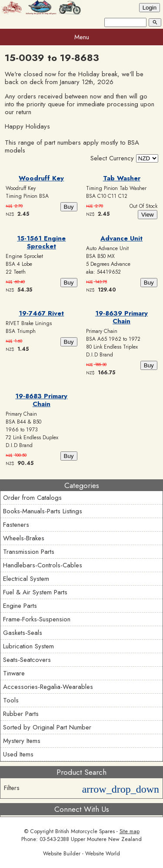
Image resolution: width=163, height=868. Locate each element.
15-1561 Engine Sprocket (41, 242)
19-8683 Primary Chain (41, 400)
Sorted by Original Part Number (47, 727)
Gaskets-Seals (23, 633)
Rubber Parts (21, 714)
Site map (130, 831)
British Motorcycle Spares (85, 831)
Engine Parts (20, 606)
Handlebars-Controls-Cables (43, 565)
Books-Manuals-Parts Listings (43, 511)
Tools (11, 700)
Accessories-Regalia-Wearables (48, 687)
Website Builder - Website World (81, 854)
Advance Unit (121, 238)
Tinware (14, 673)
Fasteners (16, 525)
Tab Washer (122, 178)
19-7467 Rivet (41, 313)
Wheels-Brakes (24, 538)
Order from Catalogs (32, 498)
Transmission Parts (29, 552)
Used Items (18, 754)
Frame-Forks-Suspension (37, 619)
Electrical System (26, 579)
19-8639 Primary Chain (121, 317)
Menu (82, 37)
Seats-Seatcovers (27, 660)
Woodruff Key (41, 178)
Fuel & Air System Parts (35, 592)
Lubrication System (28, 646)
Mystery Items (22, 741)
